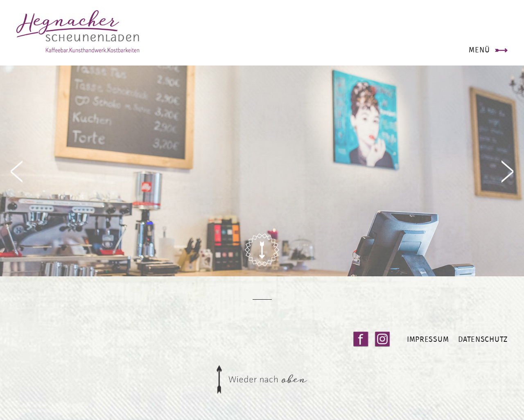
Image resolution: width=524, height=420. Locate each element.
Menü (479, 50)
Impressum (428, 339)
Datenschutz (483, 339)
